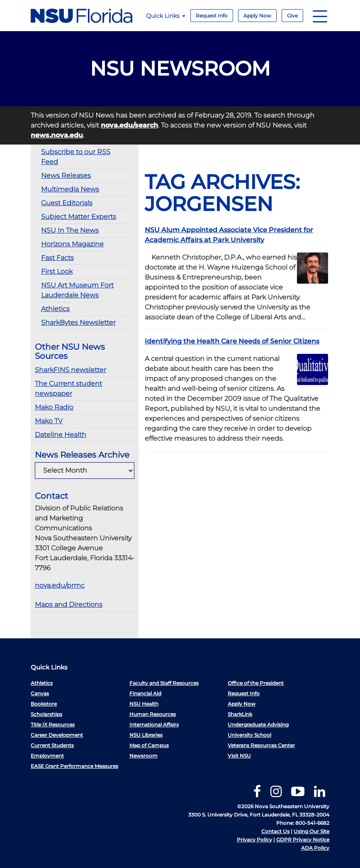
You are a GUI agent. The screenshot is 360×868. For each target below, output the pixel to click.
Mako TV (49, 421)
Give (292, 16)
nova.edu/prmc (60, 585)
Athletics (55, 309)
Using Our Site (311, 831)
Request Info (212, 16)
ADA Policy (315, 848)
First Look (57, 271)
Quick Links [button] (166, 16)
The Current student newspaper (68, 389)
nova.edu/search (129, 125)
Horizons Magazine (72, 244)
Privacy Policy (254, 840)
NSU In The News (70, 230)
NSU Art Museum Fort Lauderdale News (77, 290)
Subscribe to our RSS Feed (76, 157)
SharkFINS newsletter (71, 370)
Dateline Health (61, 435)
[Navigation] (320, 16)
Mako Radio (54, 407)
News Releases (66, 175)
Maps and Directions (69, 604)
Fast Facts (57, 258)
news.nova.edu (57, 135)
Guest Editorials (67, 203)
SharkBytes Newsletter (78, 322)
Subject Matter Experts (79, 217)
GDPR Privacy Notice (303, 840)
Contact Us (275, 831)
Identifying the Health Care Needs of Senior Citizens (232, 341)
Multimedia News (70, 189)
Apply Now (257, 16)
